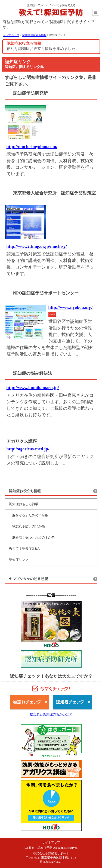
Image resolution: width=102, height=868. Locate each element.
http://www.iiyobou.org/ (71, 307)
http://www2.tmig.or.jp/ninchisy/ (37, 246)
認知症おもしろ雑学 (24, 504)
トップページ (11, 35)
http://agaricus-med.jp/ (28, 449)
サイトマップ (51, 842)
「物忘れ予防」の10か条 (27, 526)
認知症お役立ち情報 (34, 35)
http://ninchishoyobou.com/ (32, 147)
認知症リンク (19, 560)
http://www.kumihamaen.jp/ (33, 388)
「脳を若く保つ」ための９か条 (32, 537)
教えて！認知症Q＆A (24, 549)
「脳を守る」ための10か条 (29, 515)
